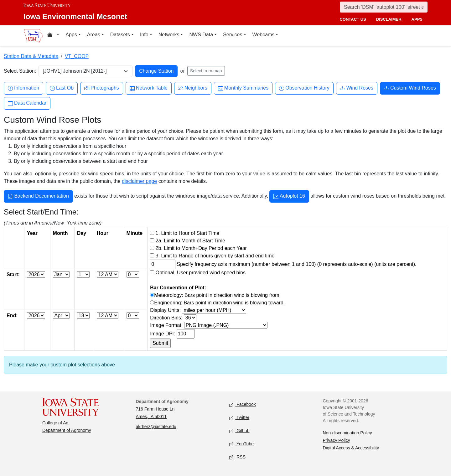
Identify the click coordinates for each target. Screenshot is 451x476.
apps (417, 19)
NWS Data (201, 35)
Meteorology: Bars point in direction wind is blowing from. (217, 295)
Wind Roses (357, 88)
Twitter (239, 418)
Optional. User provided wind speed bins (201, 273)
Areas (94, 35)
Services (233, 35)
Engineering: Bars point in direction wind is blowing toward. (219, 303)
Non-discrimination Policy (347, 433)
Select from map (206, 71)
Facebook (243, 404)
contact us (353, 19)
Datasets (120, 35)
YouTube (241, 444)
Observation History (304, 88)
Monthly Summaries (243, 88)
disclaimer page (139, 181)
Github (239, 431)
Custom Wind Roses (410, 88)
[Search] (384, 7)
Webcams (264, 35)
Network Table (149, 88)
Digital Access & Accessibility (351, 448)
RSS (237, 457)
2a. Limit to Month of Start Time (190, 241)
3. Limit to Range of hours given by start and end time (215, 256)
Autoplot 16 (289, 197)
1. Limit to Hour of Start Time (188, 233)
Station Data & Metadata (31, 56)
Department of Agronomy (67, 430)
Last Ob (62, 88)
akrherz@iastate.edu (156, 427)
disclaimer (389, 19)
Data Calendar (27, 103)
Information (23, 88)
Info (144, 35)
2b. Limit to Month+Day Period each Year (201, 248)
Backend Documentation (38, 197)
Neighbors (193, 88)
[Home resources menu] (53, 36)
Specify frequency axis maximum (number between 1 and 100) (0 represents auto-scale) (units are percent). (297, 264)
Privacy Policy (337, 440)
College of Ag (55, 423)
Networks (169, 35)
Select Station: (20, 71)
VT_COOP (77, 56)
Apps (71, 35)
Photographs (102, 88)
